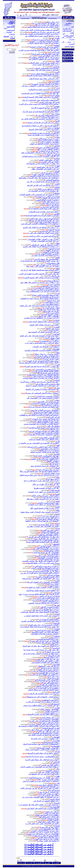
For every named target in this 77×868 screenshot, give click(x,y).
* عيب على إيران (53, 676)
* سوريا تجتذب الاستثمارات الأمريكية (46, 549)
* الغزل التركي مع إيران (51, 359)
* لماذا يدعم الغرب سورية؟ (50, 723)
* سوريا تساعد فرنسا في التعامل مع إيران (44, 724)
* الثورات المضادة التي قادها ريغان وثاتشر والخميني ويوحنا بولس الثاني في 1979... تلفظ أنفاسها (41, 562)
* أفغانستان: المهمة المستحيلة (48, 748)
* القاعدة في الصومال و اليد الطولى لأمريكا (44, 582)
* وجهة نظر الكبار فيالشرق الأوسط (46, 632)
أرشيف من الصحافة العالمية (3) (39, 849)
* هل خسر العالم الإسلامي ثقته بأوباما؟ (45, 54)
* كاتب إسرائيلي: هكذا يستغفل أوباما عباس (44, 322)
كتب (72, 27)
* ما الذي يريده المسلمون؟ (50, 341)
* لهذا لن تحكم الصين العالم (49, 160)
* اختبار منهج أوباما (53, 479)
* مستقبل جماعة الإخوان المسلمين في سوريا (43, 393)
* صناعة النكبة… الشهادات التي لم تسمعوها (43, 697)
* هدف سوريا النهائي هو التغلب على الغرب (44, 233)
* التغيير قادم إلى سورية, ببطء (48, 779)
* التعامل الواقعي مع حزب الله (49, 149)
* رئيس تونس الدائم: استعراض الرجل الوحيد (43, 361)
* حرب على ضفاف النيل (51, 717)
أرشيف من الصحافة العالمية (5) (39, 845)
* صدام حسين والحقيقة (51, 286)
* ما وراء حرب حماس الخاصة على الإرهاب (44, 694)
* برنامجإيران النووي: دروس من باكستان (45, 832)
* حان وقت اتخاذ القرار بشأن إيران (47, 222)
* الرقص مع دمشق (53, 812)
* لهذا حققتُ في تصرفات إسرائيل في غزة (44, 407)
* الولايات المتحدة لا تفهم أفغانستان (46, 433)
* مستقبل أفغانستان (52, 771)
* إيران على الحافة (53, 329)
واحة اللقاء (10, 27)
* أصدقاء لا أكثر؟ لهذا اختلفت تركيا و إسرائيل (43, 447)
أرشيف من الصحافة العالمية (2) (39, 851)
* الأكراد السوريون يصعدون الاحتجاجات (45, 403)
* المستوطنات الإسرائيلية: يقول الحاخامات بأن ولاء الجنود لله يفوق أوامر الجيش (41, 101)
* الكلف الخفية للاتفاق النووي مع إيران (46, 371)
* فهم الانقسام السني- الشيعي (48, 503)
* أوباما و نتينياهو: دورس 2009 (49, 189)
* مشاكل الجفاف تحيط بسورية (48, 519)
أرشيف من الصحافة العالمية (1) (39, 854)
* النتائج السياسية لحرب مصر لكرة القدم (45, 219)
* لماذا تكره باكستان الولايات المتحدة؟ (46, 84)
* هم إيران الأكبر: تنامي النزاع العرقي (46, 413)
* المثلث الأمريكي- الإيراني (50, 533)
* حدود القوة (55, 644)
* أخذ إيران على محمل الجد (50, 609)
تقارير (13, 26)
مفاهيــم (69, 23)
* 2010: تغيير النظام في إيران (49, 56)
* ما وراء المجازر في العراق (50, 685)
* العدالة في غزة (53, 554)
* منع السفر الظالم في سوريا (49, 147)
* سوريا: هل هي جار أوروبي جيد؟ (48, 681)
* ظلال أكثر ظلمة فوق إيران (49, 829)
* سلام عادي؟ (55, 463)
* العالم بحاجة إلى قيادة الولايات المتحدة (45, 47)
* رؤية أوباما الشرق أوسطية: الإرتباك (46, 671)
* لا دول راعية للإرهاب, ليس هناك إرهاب (45, 730)
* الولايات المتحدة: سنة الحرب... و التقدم (45, 41)
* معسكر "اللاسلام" (52, 461)
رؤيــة (12, 21)
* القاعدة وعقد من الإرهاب (50, 173)
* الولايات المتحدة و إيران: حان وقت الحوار (44, 625)
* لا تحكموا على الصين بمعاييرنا (48, 841)
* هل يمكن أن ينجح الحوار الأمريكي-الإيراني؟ (43, 537)
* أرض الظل (55, 339)
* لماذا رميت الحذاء (52, 584)
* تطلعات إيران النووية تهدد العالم (47, 815)
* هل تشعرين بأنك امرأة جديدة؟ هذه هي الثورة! (42, 366)
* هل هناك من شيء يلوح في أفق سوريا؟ (45, 641)
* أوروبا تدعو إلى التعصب (50, 198)
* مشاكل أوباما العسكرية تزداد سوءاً (46, 412)
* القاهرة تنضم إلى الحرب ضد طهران (46, 836)
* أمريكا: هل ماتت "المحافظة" (49, 666)
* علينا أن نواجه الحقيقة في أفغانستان (46, 733)
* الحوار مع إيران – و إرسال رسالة (47, 354)
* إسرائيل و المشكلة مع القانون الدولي (45, 568)
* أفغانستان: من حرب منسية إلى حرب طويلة (43, 834)
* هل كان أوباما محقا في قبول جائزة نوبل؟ (44, 421)
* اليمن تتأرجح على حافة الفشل (48, 167)
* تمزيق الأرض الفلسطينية (50, 297)
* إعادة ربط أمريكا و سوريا (50, 827)
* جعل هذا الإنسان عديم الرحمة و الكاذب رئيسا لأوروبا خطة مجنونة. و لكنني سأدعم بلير (40, 383)
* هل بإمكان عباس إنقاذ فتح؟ (49, 817)
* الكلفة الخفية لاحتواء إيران (49, 619)
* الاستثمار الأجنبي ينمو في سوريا (47, 265)
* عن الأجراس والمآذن (51, 49)
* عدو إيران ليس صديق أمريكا (49, 373)
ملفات (11, 24)
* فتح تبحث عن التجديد (51, 813)
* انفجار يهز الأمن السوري (50, 162)
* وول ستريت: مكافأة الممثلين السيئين (45, 831)
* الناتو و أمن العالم (53, 711)
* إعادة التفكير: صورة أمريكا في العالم (46, 459)
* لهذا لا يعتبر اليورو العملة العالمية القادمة (44, 428)
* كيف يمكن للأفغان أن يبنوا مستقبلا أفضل (44, 778)
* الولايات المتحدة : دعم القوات (48, 396)
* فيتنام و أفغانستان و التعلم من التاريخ (46, 290)
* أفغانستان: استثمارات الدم (49, 719)
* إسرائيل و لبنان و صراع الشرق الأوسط (45, 176)
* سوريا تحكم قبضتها (52, 657)
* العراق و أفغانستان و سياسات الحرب (45, 376)
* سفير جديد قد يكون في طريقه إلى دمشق (44, 122)
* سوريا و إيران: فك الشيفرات (49, 673)
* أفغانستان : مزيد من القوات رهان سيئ (45, 410)
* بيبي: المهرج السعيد (52, 713)
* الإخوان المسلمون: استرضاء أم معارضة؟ (44, 434)
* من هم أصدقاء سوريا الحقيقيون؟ (47, 370)
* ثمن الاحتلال (55, 429)
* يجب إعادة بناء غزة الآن (50, 117)
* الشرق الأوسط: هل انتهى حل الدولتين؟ (45, 245)
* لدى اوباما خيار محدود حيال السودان (46, 419)
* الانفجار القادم (54, 820)
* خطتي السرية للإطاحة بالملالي (48, 422)
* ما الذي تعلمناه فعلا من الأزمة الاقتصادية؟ (44, 540)
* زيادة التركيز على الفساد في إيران (47, 539)
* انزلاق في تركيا (53, 205)
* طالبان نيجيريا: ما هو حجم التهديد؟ (46, 839)
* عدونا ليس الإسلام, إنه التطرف (48, 288)
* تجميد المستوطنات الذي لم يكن (47, 115)
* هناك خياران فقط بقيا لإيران (49, 525)
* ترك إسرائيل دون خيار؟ (50, 516)
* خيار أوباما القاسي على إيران (48, 598)
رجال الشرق (67, 29)
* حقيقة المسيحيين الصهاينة (49, 558)
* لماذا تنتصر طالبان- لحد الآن (49, 772)
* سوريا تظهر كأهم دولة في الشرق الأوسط (44, 714)
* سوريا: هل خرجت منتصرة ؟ (49, 151)
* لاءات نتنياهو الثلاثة (52, 551)
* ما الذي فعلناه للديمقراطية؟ (49, 535)
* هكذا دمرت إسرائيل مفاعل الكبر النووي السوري (41, 278)
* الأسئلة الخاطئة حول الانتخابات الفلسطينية (43, 375)
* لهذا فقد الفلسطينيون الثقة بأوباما (47, 456)
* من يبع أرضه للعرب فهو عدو (49, 659)
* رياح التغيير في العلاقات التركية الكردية (45, 675)
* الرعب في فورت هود (51, 311)
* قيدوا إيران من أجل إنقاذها (49, 450)
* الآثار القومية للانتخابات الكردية (48, 577)
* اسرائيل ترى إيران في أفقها (49, 670)
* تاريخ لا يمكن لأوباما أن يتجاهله (48, 686)
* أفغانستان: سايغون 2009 (50, 709)
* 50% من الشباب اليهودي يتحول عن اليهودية (43, 587)
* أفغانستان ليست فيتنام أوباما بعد (47, 630)
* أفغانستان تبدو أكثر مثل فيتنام (48, 643)
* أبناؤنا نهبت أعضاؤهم (51, 700)
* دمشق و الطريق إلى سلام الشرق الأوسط (44, 753)
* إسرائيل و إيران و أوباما (51, 668)
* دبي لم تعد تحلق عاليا (51, 202)
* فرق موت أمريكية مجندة (50, 231)
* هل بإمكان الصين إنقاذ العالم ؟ (48, 822)
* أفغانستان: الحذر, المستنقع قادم (47, 680)
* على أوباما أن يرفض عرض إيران (47, 356)
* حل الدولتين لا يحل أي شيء (49, 792)
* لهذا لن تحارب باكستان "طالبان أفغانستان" (43, 239)
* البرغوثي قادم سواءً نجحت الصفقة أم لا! (44, 208)
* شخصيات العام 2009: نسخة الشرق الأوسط (43, 75)
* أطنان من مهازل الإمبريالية (49, 794)
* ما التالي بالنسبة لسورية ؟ (49, 546)
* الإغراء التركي (54, 330)
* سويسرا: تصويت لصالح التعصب (47, 200)
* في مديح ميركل (53, 678)
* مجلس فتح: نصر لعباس (51, 765)
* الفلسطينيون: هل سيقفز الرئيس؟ (47, 259)
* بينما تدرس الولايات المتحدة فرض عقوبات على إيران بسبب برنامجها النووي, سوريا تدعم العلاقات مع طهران (40, 36)
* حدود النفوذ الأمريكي (51, 683)
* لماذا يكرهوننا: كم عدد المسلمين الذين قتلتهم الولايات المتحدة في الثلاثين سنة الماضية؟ (39, 196)
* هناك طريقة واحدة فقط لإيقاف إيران (45, 74)
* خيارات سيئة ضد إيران (51, 497)
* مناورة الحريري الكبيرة (51, 530)
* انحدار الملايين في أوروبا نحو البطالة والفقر (43, 27)
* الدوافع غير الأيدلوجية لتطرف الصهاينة (45, 133)
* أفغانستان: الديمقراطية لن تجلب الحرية (45, 721)
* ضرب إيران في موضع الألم (49, 139)
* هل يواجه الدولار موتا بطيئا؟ (49, 309)
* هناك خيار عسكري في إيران (49, 795)
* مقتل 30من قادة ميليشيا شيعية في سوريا (44, 571)
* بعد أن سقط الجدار (52, 302)
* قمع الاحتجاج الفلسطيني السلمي (47, 68)
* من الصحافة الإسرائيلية (51, 532)
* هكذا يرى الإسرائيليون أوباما (49, 140)
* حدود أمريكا (55, 464)
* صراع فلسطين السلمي (50, 601)
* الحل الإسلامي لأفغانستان (50, 438)
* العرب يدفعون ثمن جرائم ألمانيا (47, 661)
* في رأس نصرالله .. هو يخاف (49, 731)
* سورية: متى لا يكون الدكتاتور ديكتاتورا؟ (45, 57)
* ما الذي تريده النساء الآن (50, 405)
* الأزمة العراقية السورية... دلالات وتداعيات (44, 236)
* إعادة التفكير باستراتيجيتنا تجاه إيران (46, 600)
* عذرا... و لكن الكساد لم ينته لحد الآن (46, 610)
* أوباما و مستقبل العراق (51, 818)
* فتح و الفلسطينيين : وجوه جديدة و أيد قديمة (43, 756)
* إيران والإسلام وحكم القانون (49, 837)
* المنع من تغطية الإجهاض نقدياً (48, 254)
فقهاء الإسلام (69, 46)
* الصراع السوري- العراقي (50, 607)
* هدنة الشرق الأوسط (52, 252)
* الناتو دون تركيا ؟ (53, 313)
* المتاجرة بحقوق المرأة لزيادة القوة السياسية (43, 215)
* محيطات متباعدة (53, 281)
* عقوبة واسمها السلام (51, 742)
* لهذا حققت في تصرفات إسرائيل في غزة (44, 431)
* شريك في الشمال (52, 250)
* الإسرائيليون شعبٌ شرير (50, 207)
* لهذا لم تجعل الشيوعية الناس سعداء (46, 295)
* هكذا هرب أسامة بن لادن (50, 142)
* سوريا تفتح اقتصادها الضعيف (49, 639)
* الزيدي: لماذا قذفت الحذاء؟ (49, 559)
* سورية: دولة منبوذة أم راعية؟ (48, 470)
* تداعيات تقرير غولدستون (50, 449)
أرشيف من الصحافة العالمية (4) (39, 847)
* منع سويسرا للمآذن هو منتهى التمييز (46, 174)
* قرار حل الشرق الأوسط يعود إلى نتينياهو (44, 220)
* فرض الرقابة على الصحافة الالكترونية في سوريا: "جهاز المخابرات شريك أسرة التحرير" (39, 595)
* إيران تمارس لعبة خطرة (50, 203)
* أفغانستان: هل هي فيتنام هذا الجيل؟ (46, 552)
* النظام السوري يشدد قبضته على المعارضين (43, 808)
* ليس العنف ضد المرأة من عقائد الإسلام (45, 63)
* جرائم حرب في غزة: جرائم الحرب (46, 566)
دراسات (67, 25)
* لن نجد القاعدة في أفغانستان (48, 402)
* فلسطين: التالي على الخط (49, 316)
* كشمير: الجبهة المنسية (51, 314)
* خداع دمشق (55, 586)
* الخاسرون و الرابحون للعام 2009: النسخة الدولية (41, 97)
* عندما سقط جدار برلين (51, 304)
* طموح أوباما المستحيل (51, 570)
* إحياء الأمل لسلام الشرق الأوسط (47, 358)
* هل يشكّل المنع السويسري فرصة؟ (46, 40)
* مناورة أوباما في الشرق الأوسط (47, 556)
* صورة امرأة (55, 82)
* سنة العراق (55, 763)
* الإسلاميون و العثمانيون (50, 457)
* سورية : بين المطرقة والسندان (48, 547)
